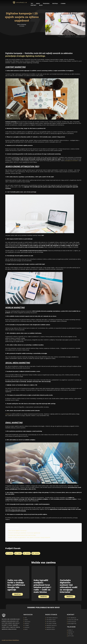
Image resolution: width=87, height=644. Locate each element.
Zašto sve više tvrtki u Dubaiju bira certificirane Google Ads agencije (16, 585)
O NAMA (27, 625)
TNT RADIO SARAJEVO (52, 618)
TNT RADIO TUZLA (51, 620)
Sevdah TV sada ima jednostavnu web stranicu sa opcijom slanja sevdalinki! (29, 537)
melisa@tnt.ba (72, 624)
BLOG (26, 629)
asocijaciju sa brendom (72, 161)
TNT (26, 618)
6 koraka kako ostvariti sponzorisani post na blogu (22, 535)
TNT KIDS (71, 634)
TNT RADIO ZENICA (51, 622)
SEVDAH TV (71, 632)
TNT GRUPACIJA (72, 618)
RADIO (26, 620)
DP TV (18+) (71, 636)
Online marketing (22, 24)
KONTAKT (27, 627)
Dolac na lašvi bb (73, 620)
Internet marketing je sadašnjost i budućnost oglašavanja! (24, 533)
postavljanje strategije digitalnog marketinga (25, 56)
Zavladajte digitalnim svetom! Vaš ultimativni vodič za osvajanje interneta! (69, 586)
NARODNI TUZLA (51, 627)
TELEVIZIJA (27, 622)
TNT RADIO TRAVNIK (51, 624)
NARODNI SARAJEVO (52, 625)
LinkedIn (8, 414)
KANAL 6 (70, 630)
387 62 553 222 (72, 622)
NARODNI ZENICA (51, 629)
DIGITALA (27, 624)
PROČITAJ (17, 594)
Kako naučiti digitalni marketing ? (18, 531)
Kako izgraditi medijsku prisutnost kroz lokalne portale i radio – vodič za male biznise (42, 586)
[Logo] (20, 2)
